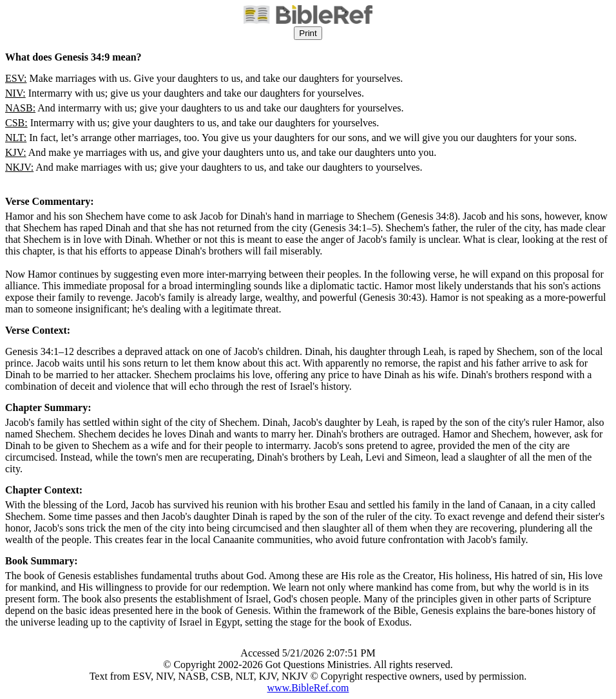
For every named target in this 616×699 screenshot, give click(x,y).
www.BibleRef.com (308, 688)
